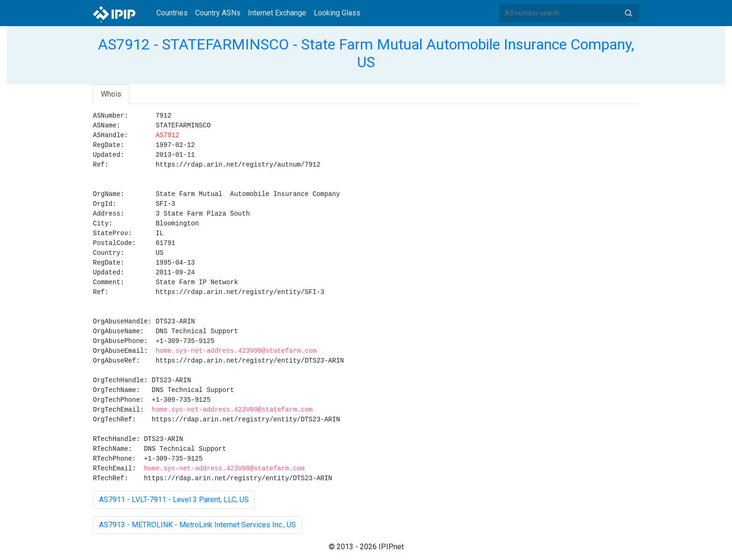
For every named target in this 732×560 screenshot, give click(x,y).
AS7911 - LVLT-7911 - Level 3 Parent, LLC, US (174, 500)
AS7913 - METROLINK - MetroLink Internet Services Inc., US (197, 525)
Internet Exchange (277, 13)
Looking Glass (337, 13)
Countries (172, 13)
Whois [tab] (111, 94)
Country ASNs (218, 13)
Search (628, 13)
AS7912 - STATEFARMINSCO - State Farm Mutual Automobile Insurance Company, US (366, 53)
